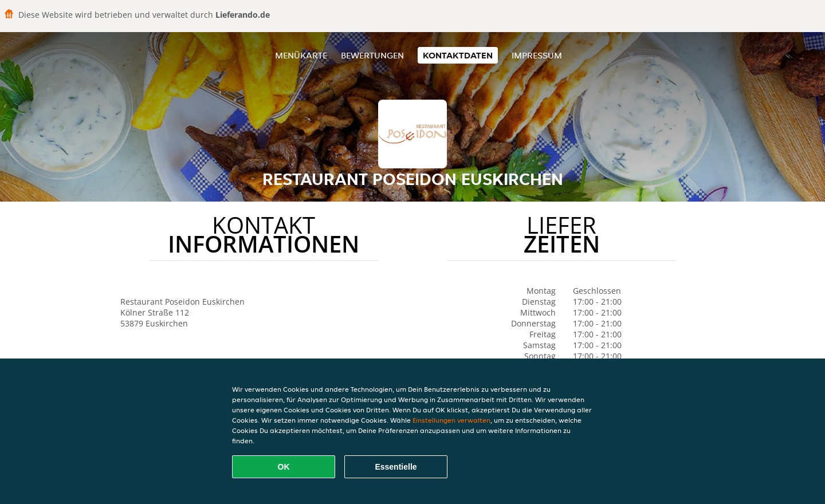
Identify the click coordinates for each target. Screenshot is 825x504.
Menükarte (301, 55)
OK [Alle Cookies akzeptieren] (284, 467)
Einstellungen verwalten (451, 420)
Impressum (537, 55)
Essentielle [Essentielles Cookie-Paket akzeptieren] (396, 467)
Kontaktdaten (458, 55)
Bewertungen (372, 55)
